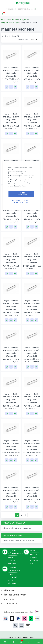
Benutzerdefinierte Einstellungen (21, 202)
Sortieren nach (23, 40)
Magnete (24, 20)
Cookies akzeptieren (21, 194)
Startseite (6, 20)
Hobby (15, 20)
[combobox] (22, 9)
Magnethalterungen (10, 22)
